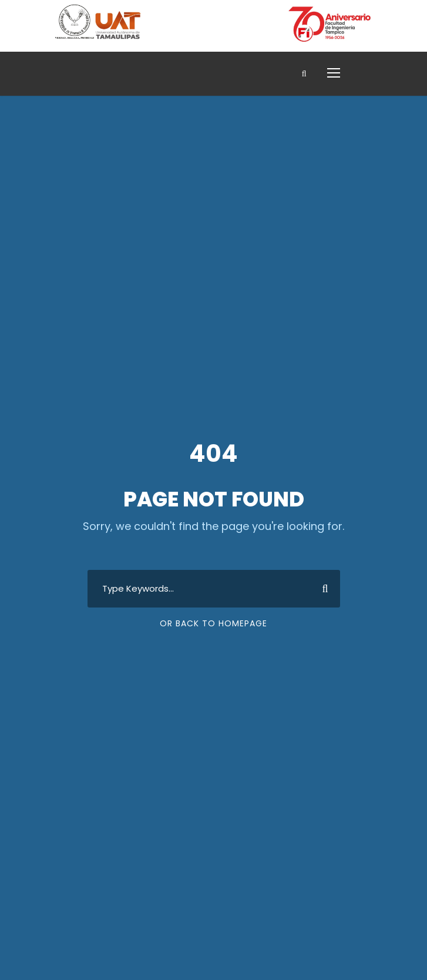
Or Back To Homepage (213, 623)
